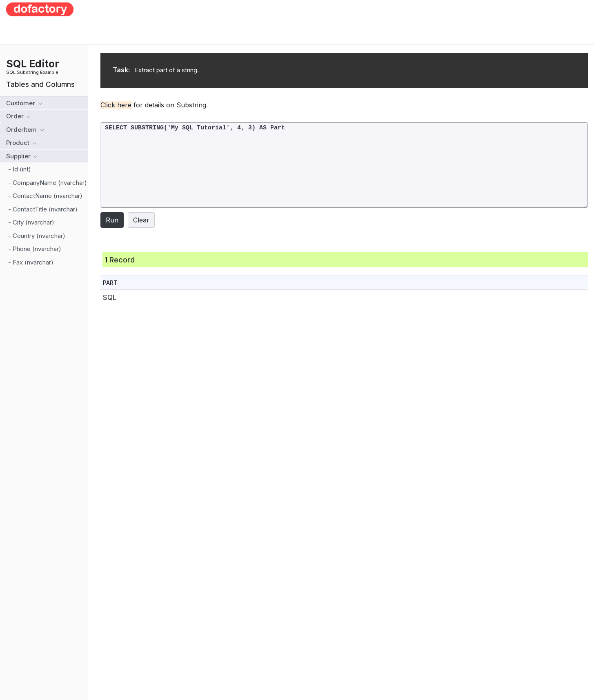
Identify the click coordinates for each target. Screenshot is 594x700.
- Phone (35, 249)
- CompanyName (48, 183)
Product (21, 143)
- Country (37, 236)
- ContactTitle (43, 209)
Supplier (22, 156)
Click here (116, 105)
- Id (20, 169)
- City (31, 222)
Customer (24, 103)
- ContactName (45, 196)
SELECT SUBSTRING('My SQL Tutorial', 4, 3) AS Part (344, 165)
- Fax (31, 262)
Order (18, 116)
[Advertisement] (339, 21)
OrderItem (25, 130)
